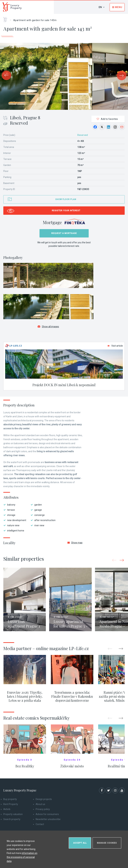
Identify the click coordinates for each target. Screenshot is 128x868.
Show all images (48, 327)
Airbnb (7, 809)
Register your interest (66, 211)
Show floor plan (66, 199)
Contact (40, 824)
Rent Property (11, 804)
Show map (75, 543)
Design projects (44, 799)
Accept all (80, 843)
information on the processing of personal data (22, 857)
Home (7, 18)
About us (40, 804)
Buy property (10, 799)
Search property (12, 819)
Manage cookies (107, 843)
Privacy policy (43, 809)
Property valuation (13, 814)
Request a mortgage (64, 233)
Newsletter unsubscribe (48, 819)
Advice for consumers (47, 814)
